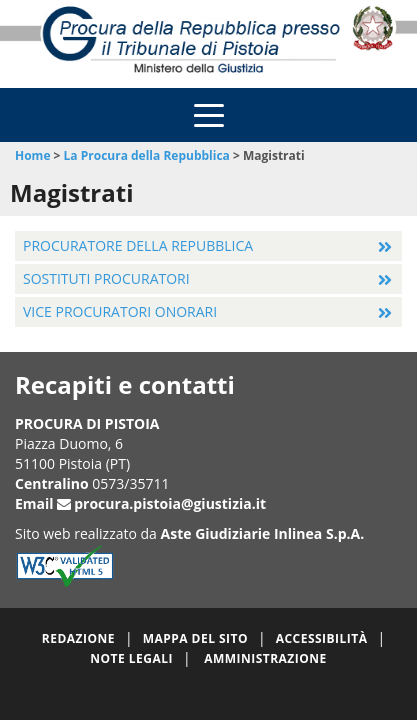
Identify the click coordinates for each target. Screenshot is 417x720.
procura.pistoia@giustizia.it (170, 503)
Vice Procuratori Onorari (120, 311)
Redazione (78, 638)
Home (32, 155)
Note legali (131, 658)
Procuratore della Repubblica (138, 245)
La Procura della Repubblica (147, 155)
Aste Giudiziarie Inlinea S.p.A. (263, 533)
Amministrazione (265, 658)
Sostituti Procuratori (106, 278)
